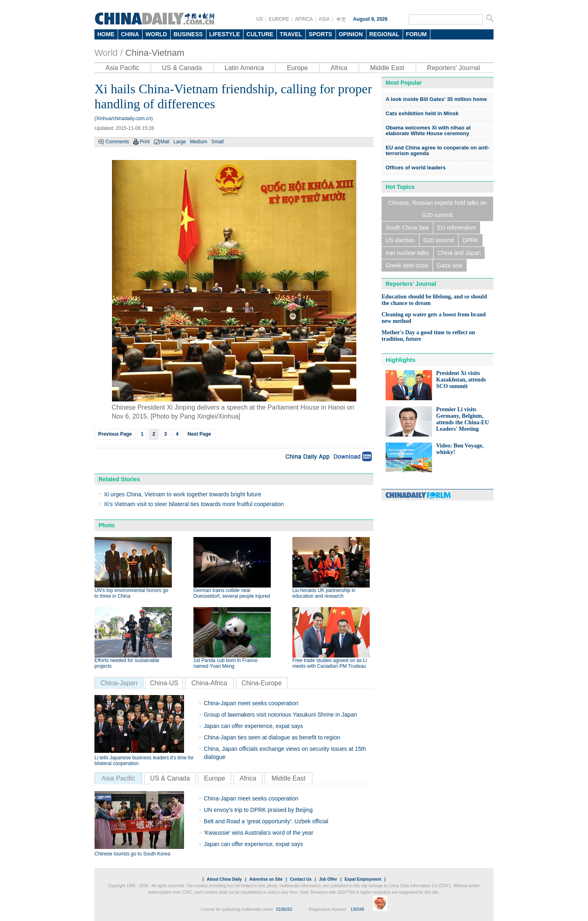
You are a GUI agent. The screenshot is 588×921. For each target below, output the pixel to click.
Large (180, 142)
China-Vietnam (155, 53)
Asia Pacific (122, 68)
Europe (297, 68)
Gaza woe (450, 265)
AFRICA (304, 19)
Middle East (387, 68)
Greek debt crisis (407, 265)
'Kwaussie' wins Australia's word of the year (259, 833)
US (260, 19)
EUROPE (279, 19)
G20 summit (439, 240)
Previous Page (115, 434)
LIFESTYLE (225, 34)
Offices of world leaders (416, 168)
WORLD (156, 34)
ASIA (324, 19)
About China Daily (224, 879)
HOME (106, 34)
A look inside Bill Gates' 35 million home (436, 99)
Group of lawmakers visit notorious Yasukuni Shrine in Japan (281, 715)
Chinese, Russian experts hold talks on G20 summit (437, 209)
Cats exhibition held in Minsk (422, 113)
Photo (107, 525)
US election (400, 240)
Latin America (245, 68)
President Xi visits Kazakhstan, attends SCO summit (461, 380)
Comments (117, 142)
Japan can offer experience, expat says (253, 726)
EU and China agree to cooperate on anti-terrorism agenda (438, 150)
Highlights (400, 360)
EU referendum (457, 228)
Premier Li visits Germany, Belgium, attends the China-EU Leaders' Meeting (463, 419)
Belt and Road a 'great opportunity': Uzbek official (266, 821)
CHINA (130, 34)
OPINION (351, 34)
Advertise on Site (266, 879)
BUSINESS (188, 34)
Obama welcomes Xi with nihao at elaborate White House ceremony (428, 130)
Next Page (199, 434)
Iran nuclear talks (407, 253)
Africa (339, 68)
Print (145, 142)
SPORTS (320, 34)
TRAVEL (291, 34)
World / (109, 53)
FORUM (416, 34)
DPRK (471, 240)
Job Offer (328, 879)
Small (217, 142)
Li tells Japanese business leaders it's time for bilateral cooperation (144, 761)
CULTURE (260, 34)
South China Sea (407, 228)
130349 (357, 909)
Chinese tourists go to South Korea (132, 854)
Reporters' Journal (454, 68)
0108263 (284, 909)
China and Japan (459, 253)
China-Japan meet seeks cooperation (251, 703)
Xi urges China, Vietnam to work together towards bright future (183, 494)
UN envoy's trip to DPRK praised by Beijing (258, 810)
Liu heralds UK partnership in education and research (324, 593)
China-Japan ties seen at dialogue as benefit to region (272, 737)
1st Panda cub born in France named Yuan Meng (225, 663)
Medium (199, 142)
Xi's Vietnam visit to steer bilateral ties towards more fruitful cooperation (194, 504)
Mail (165, 142)
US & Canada (182, 68)
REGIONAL (384, 34)
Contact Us (301, 879)
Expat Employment (363, 879)
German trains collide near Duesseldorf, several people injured (232, 593)
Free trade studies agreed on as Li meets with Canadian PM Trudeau (330, 663)
